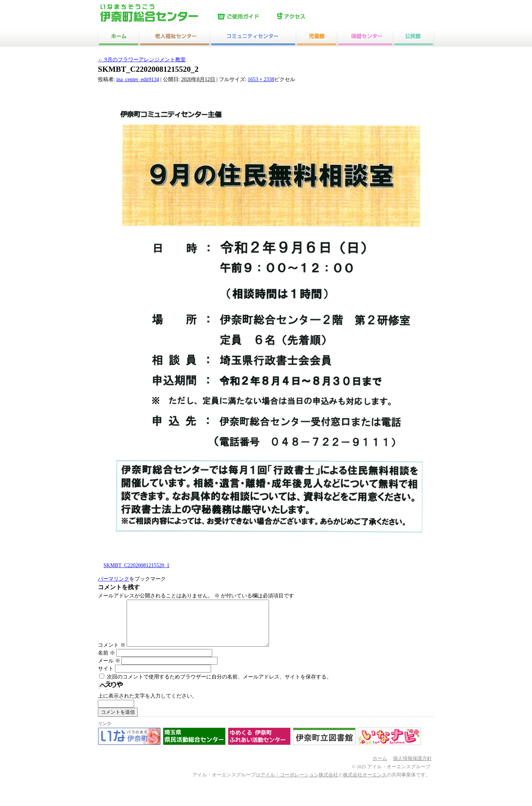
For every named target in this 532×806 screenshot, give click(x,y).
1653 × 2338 (261, 79)
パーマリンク (114, 579)
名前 (106, 662)
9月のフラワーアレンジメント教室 (142, 60)
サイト (106, 678)
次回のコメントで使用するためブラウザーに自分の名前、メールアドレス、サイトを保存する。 (219, 686)
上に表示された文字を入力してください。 (148, 705)
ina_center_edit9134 (137, 79)
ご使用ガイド (245, 17)
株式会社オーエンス (365, 784)
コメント (112, 654)
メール (109, 670)
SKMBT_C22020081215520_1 (137, 565)
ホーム (380, 767)
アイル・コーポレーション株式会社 (299, 784)
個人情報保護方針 (412, 767)
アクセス (305, 17)
